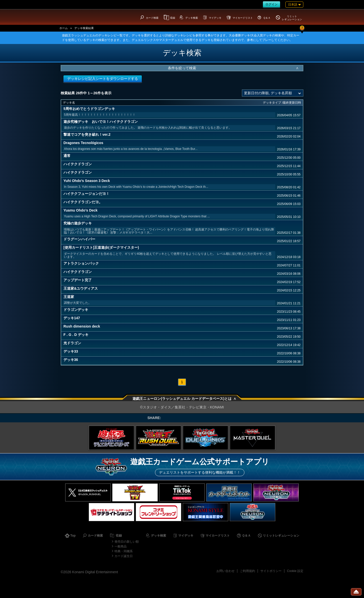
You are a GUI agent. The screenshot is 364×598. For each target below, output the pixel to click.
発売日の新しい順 (127, 542)
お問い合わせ (225, 571)
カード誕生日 (124, 556)
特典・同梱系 (124, 551)
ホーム (64, 28)
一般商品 (121, 546)
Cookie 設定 (295, 571)
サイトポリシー (271, 571)
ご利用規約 (247, 571)
